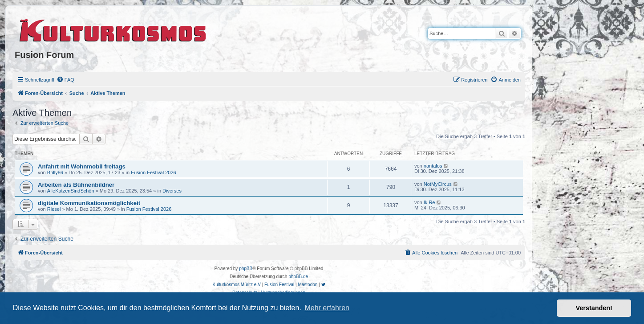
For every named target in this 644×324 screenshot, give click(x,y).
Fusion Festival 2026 (154, 172)
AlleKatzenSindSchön (71, 191)
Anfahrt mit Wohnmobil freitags (82, 166)
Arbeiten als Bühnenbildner (76, 185)
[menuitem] (65, 80)
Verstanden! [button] (594, 308)
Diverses (172, 191)
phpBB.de (298, 277)
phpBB (246, 269)
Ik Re (429, 202)
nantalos (433, 166)
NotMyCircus (438, 184)
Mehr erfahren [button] (327, 308)
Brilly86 (55, 172)
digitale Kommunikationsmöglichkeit (89, 203)
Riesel (54, 209)
